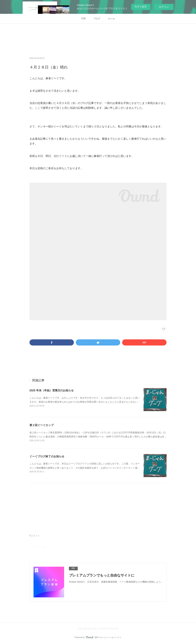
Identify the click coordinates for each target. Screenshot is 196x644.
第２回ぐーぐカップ (42, 425)
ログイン (164, 7)
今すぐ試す (141, 7)
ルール (111, 19)
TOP (83, 19)
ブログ (97, 19)
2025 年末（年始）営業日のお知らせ (52, 390)
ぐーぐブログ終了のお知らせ (47, 456)
